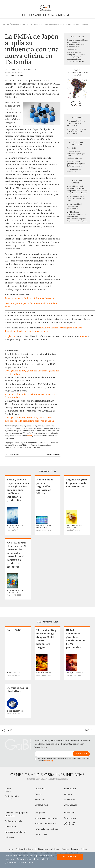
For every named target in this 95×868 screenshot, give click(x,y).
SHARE (7, 731)
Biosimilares (70, 789)
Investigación (41, 805)
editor (29, 436)
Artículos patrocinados (46, 818)
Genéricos (40, 789)
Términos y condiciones (49, 849)
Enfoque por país (13, 821)
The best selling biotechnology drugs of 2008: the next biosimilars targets (76, 155)
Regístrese (11, 336)
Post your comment (17, 75)
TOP (89, 730)
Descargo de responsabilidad (74, 849)
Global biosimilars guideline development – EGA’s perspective (77, 164)
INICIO (6, 24)
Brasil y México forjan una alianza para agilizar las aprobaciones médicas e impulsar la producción (77, 189)
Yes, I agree (70, 857)
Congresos (40, 813)
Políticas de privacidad (26, 849)
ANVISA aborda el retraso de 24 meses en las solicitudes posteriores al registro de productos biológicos (77, 216)
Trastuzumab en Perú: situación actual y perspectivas (76, 123)
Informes (9, 837)
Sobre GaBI (71, 148)
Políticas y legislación (20, 24)
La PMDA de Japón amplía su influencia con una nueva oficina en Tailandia (59, 24)
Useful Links (41, 834)
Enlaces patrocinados (45, 824)
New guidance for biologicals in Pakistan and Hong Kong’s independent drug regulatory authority (76, 57)
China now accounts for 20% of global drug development (76, 131)
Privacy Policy (48, 761)
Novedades (40, 799)
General (38, 794)
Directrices (11, 827)
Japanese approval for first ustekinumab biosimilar (30, 298)
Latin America (18, 797)
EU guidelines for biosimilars (74, 170)
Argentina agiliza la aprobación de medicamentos (75, 206)
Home (10, 849)
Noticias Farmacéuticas (46, 829)
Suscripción (70, 818)
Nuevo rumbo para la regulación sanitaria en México (76, 198)
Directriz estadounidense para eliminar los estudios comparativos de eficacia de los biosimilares (77, 44)
